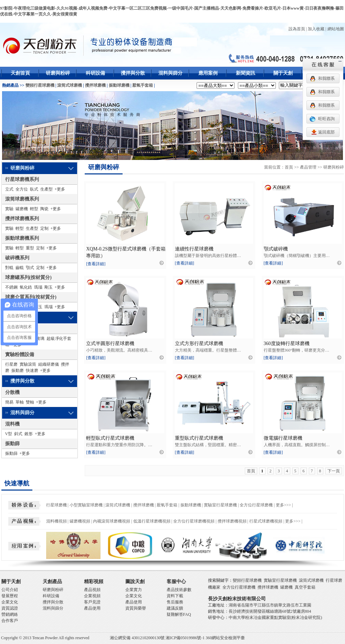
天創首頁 (20, 73)
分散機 (12, 392)
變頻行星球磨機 (40, 85)
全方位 (22, 189)
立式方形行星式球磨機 (199, 344)
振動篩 (12, 444)
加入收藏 (316, 29)
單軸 (20, 402)
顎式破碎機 (276, 249)
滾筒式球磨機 (70, 85)
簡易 (9, 402)
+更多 (60, 189)
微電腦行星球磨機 (283, 438)
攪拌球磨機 (95, 85)
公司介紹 (10, 590)
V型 (9, 434)
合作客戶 (10, 621)
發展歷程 (10, 596)
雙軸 (30, 402)
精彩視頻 (94, 582)
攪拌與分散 (133, 73)
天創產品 (52, 582)
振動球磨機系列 (22, 238)
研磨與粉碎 (58, 73)
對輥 (9, 268)
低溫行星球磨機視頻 (152, 521)
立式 (9, 189)
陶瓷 (44, 209)
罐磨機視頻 (80, 521)
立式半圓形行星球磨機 (110, 344)
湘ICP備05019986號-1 (185, 638)
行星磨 (11, 364)
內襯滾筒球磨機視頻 (112, 521)
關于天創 (283, 73)
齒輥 (20, 268)
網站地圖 (336, 29)
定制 (44, 228)
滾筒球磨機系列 (22, 199)
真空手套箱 (305, 587)
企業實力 (134, 590)
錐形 (29, 434)
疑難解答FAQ (179, 614)
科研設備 (95, 73)
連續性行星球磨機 (194, 249)
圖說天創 (135, 582)
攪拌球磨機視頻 (232, 521)
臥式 (34, 189)
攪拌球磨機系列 (22, 219)
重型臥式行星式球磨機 (199, 438)
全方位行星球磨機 (256, 505)
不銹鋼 (11, 287)
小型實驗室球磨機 (86, 505)
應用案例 (208, 73)
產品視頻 (92, 590)
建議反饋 (175, 608)
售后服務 (175, 602)
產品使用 (92, 608)
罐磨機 (22, 209)
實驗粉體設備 (20, 355)
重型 (30, 248)
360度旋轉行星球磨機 (287, 344)
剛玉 (49, 287)
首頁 (289, 167)
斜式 (18, 434)
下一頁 (334, 471)
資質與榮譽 (136, 608)
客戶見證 (92, 602)
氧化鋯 (26, 287)
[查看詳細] (96, 264)
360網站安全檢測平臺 (225, 638)
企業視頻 (92, 596)
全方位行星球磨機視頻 (194, 521)
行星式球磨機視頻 (266, 521)
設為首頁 (297, 29)
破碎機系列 (17, 258)
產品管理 (308, 167)
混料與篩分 (170, 73)
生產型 (46, 189)
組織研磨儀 (49, 364)
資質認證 (10, 608)
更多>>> (283, 505)
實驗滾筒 (28, 364)
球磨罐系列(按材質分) (28, 277)
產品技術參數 (179, 590)
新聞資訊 (245, 73)
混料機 (12, 424)
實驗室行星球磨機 (220, 505)
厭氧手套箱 (143, 85)
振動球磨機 (119, 85)
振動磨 (18, 371)
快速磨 (32, 371)
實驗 (9, 209)
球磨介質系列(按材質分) (31, 297)
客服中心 (176, 582)
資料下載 (175, 596)
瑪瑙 (38, 287)
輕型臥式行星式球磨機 (110, 438)
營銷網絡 (10, 614)
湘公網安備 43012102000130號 (137, 638)
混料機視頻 (56, 521)
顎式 (30, 268)
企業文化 (10, 602)
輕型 (34, 209)
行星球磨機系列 (22, 179)
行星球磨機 (56, 505)
